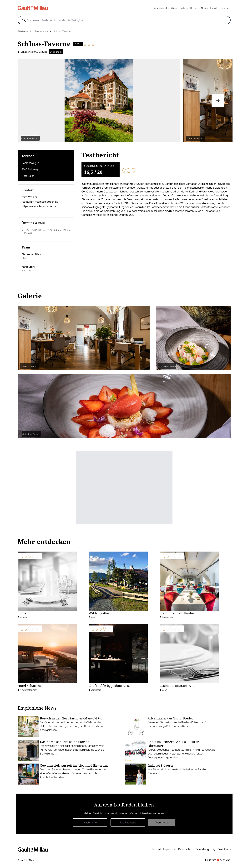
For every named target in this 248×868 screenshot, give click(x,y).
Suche (225, 8)
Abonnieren (162, 822)
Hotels (184, 8)
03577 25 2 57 (29, 197)
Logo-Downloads (221, 849)
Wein (174, 8)
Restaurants (161, 8)
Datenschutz (186, 849)
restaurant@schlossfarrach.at (40, 202)
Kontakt (157, 849)
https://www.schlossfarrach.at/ (40, 206)
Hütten (194, 8)
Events (214, 8)
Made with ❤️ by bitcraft (218, 860)
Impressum (170, 849)
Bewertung (202, 849)
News (204, 8)
